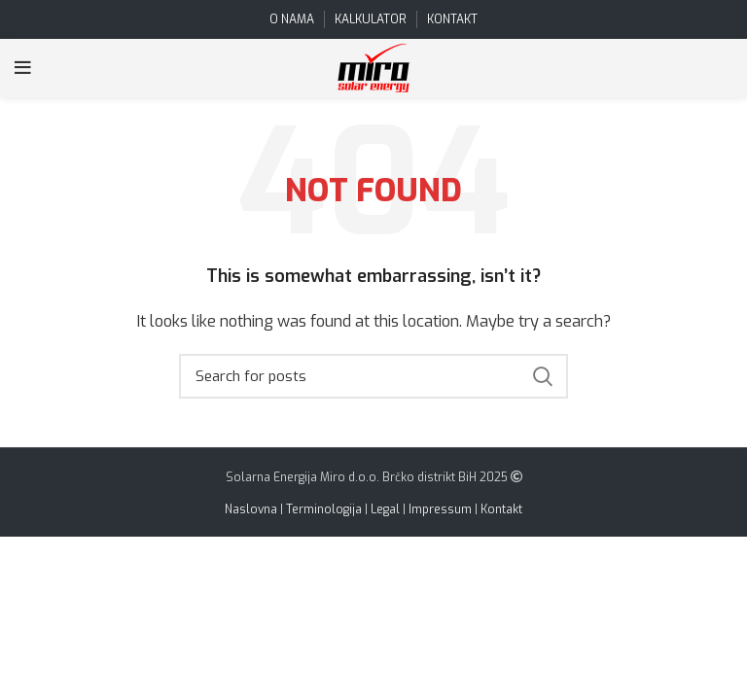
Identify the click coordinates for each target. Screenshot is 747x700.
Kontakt (501, 509)
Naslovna (251, 509)
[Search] (373, 376)
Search (542, 376)
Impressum (440, 509)
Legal (385, 509)
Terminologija (324, 509)
